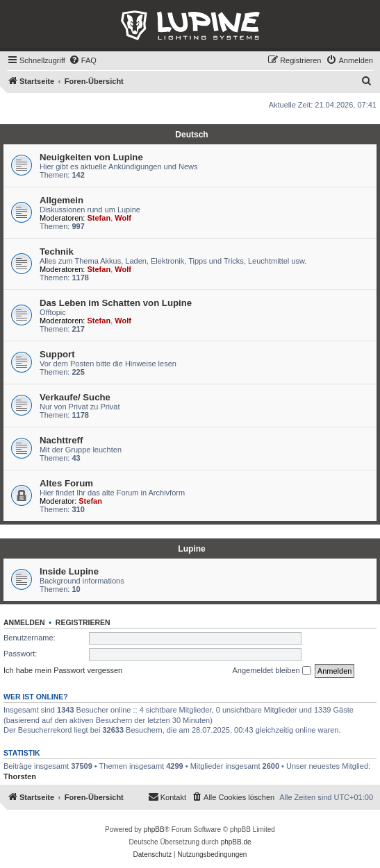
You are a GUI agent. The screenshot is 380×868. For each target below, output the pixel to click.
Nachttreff (61, 440)
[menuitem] (83, 60)
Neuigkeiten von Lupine (91, 157)
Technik (57, 252)
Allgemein (61, 200)
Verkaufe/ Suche (75, 397)
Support (57, 354)
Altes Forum (66, 483)
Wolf (123, 218)
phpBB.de (236, 842)
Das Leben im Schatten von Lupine (116, 303)
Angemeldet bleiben (271, 671)
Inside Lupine (69, 571)
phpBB (154, 829)
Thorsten (20, 776)
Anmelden (24, 622)
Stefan (99, 218)
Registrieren (83, 622)
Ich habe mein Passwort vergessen (63, 670)
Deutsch (191, 135)
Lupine (191, 549)
